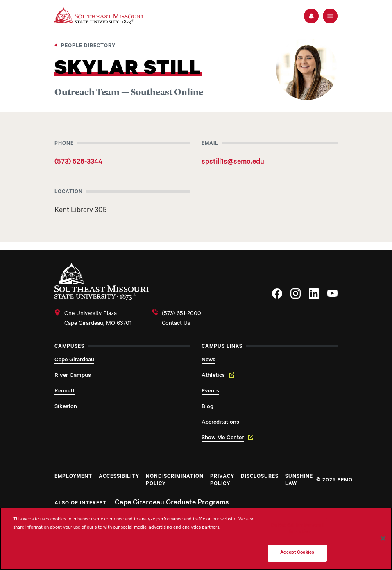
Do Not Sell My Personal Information (297, 529)
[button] (311, 16)
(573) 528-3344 (78, 162)
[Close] (383, 538)
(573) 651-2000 (181, 314)
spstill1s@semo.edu (233, 162)
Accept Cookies (297, 553)
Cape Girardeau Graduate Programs (172, 503)
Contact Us (176, 324)
